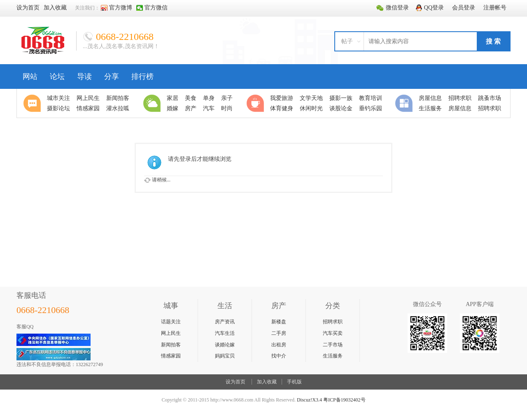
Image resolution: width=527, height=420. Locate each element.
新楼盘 (279, 322)
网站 (30, 77)
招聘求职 (333, 322)
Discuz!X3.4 (309, 400)
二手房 (279, 333)
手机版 (294, 382)
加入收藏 (267, 382)
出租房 (279, 345)
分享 (112, 77)
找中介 (279, 356)
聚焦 (33, 103)
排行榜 (142, 77)
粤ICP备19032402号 (344, 400)
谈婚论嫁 (225, 345)
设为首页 (236, 382)
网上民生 (171, 333)
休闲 (257, 103)
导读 (84, 77)
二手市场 (333, 345)
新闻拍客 (171, 345)
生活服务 (333, 356)
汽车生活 (225, 333)
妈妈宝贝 (225, 356)
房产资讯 (225, 322)
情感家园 (171, 356)
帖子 (347, 41)
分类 (405, 103)
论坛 (57, 77)
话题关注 (171, 322)
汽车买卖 (333, 333)
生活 (153, 103)
